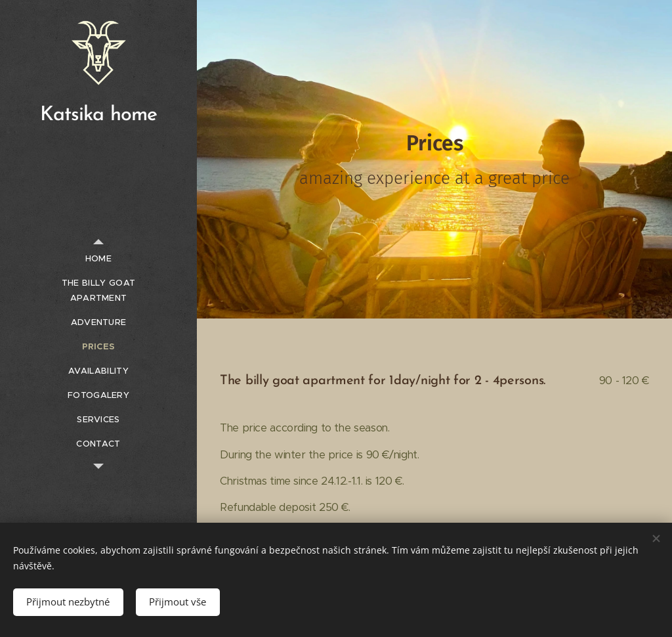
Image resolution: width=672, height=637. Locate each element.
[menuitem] (98, 258)
